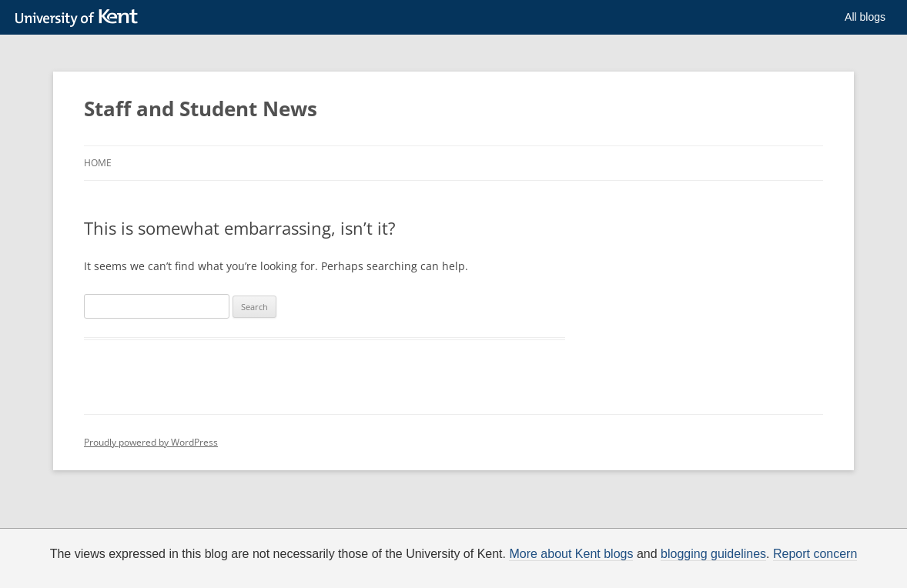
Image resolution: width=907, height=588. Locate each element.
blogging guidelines (713, 554)
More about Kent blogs (571, 554)
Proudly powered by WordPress (151, 442)
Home (98, 163)
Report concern (815, 554)
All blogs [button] (865, 17)
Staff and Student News (201, 109)
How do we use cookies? (561, 576)
